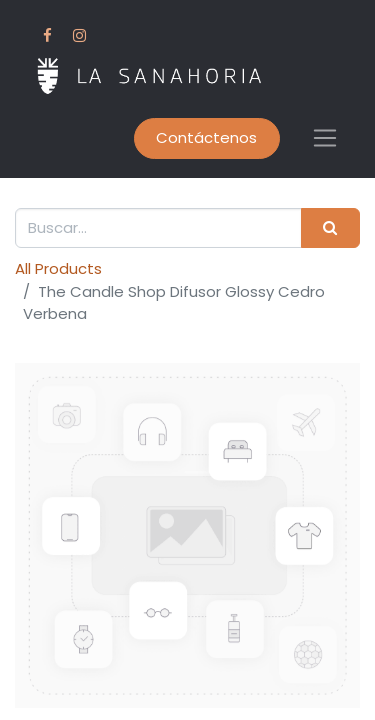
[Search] (330, 228)
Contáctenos (206, 137)
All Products (58, 268)
